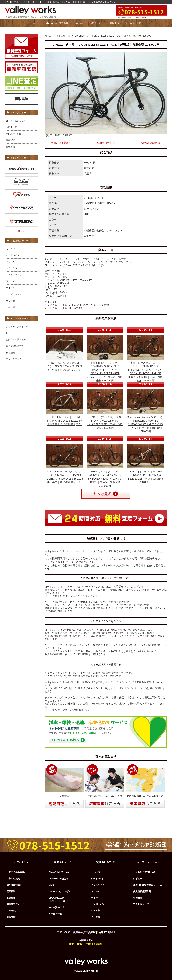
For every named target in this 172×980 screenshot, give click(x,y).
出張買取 (11, 147)
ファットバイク (14, 275)
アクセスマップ (14, 359)
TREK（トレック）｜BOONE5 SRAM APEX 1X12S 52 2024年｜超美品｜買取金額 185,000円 (65, 421)
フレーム (11, 281)
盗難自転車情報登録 (16, 339)
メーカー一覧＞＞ (15, 231)
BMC (51, 885)
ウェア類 (11, 301)
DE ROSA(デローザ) (59, 891)
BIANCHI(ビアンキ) (59, 872)
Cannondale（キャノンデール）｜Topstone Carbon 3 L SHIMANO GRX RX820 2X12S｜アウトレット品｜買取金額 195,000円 (145, 424)
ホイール (11, 288)
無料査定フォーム (15, 904)
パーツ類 (11, 307)
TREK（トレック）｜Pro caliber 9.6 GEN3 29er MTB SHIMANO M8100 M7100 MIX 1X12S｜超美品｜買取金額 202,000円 (105, 479)
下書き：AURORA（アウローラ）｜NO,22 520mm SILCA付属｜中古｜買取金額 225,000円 (65, 366)
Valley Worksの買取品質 (56, 23)
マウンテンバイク (15, 268)
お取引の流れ (97, 23)
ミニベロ (11, 249)
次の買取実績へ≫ (151, 143)
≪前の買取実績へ (61, 143)
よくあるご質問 (133, 23)
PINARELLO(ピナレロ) (61, 879)
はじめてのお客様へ (16, 121)
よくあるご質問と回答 (17, 326)
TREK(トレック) (57, 907)
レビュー (79, 23)
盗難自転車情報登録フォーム (148, 885)
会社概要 (11, 353)
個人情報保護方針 (15, 346)
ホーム (34, 23)
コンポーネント (14, 294)
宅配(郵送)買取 (14, 134)
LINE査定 (11, 911)
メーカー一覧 (55, 914)
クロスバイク (13, 262)
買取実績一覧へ (106, 143)
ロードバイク (13, 255)
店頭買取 (11, 140)
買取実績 (114, 23)
